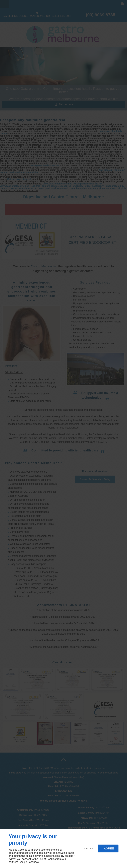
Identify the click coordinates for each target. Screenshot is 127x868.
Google (23, 862)
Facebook (33, 862)
